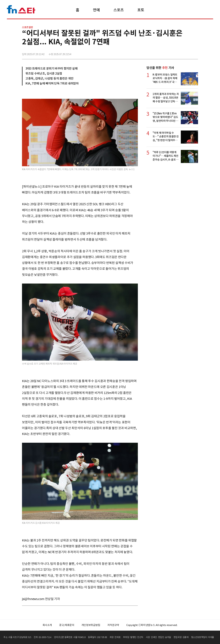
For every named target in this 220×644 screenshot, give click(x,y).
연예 (96, 10)
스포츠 (119, 10)
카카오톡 (188, 53)
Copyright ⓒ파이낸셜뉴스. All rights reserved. (152, 625)
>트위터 (180, 53)
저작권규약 (113, 625)
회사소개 (47, 625)
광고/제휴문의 (67, 625)
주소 (195, 53)
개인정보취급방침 (91, 625)
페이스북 (172, 53)
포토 (141, 10)
